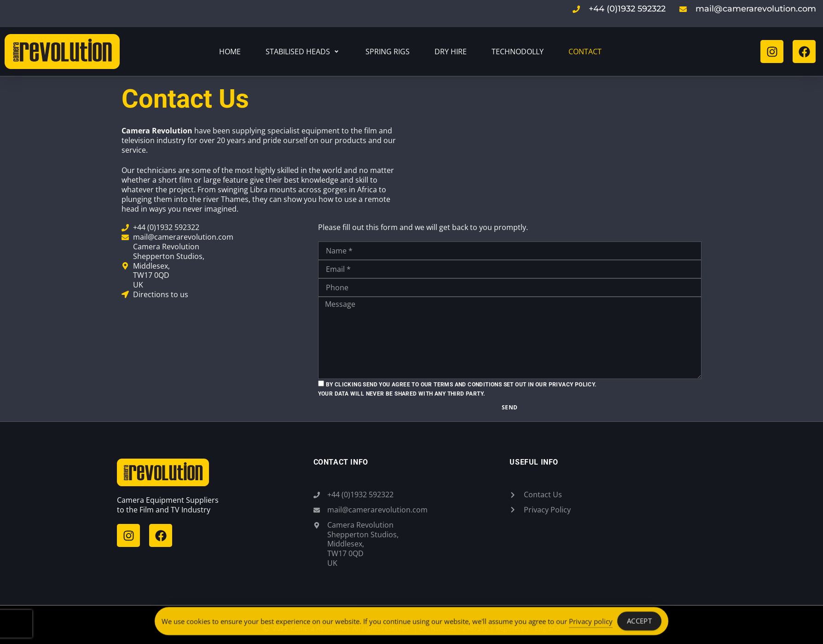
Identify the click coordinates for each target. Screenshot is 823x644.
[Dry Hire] (451, 52)
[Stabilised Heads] (303, 52)
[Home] (230, 52)
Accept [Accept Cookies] (639, 622)
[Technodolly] (518, 52)
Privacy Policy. (573, 385)
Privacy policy (591, 623)
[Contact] (585, 52)
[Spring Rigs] (388, 52)
